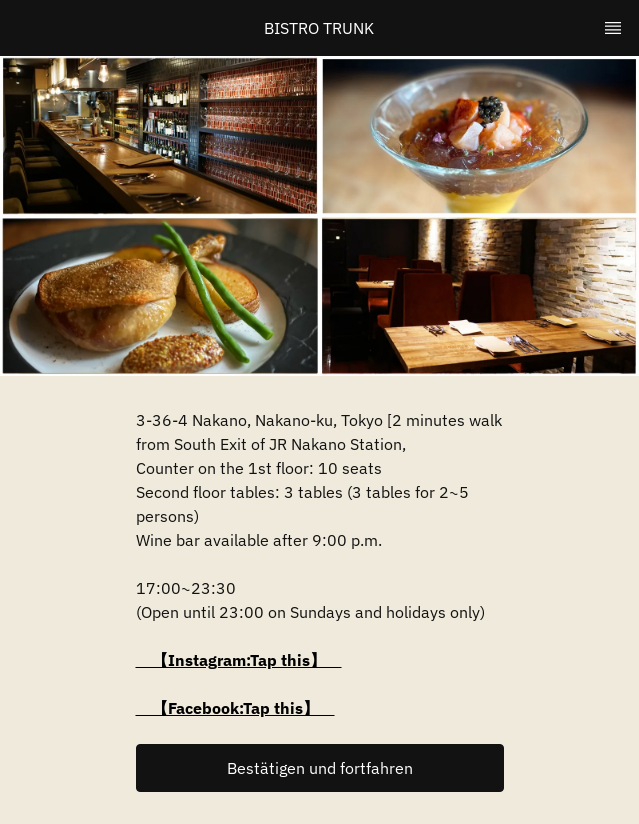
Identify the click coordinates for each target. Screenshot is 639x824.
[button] (320, 768)
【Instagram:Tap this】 (239, 660)
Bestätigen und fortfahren (320, 768)
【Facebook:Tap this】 (235, 708)
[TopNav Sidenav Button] (613, 28)
